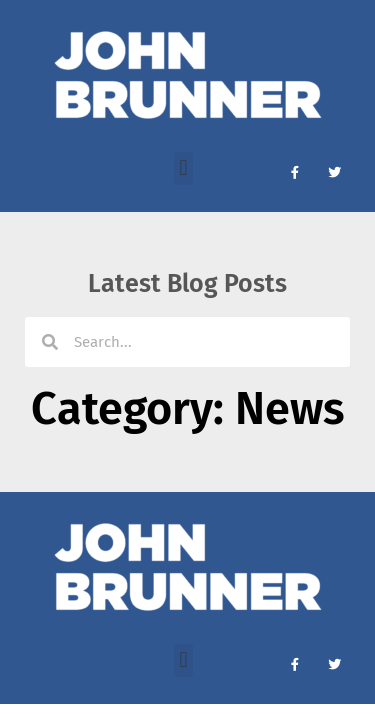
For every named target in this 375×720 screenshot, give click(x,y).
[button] (183, 168)
